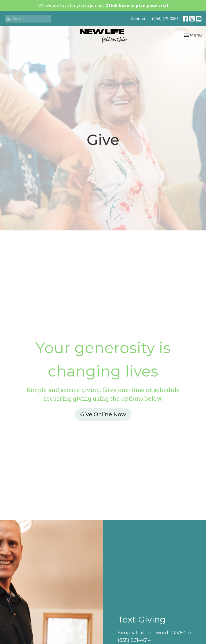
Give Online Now (103, 414)
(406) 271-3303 (165, 19)
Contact (138, 19)
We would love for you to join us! (104, 6)
